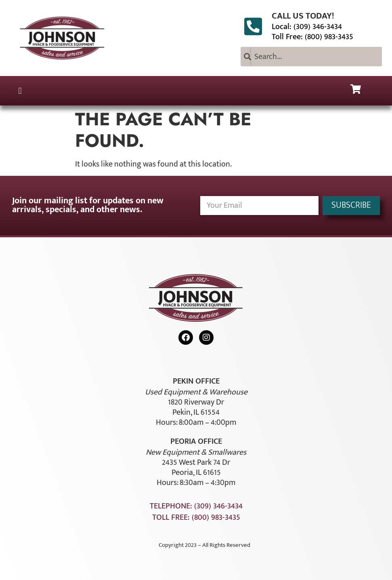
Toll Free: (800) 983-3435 (312, 37)
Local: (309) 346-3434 (307, 27)
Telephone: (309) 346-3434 (196, 506)
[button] (20, 91)
